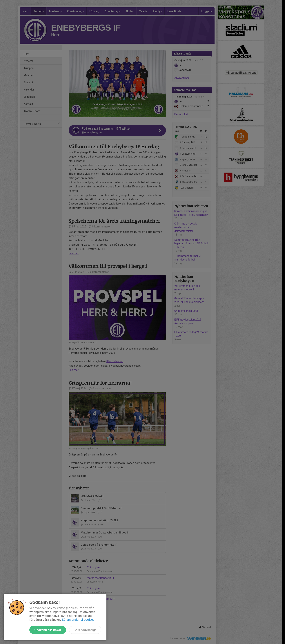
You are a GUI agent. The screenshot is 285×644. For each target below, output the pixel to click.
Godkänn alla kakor (48, 630)
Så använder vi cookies (78, 620)
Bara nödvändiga (85, 630)
